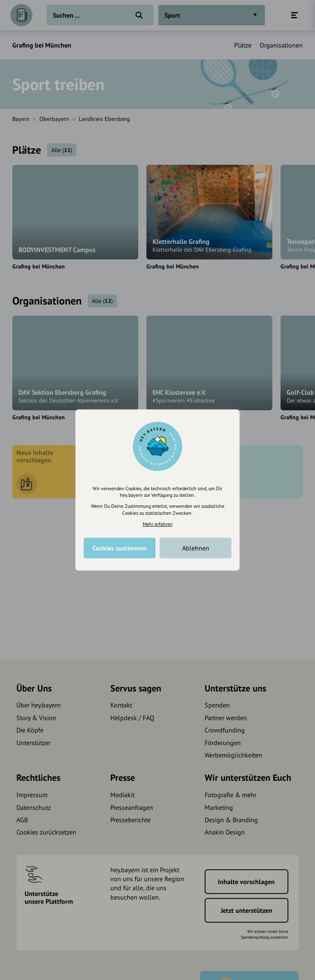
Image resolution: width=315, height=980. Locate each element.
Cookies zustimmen (120, 548)
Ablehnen (196, 548)
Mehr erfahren (158, 524)
